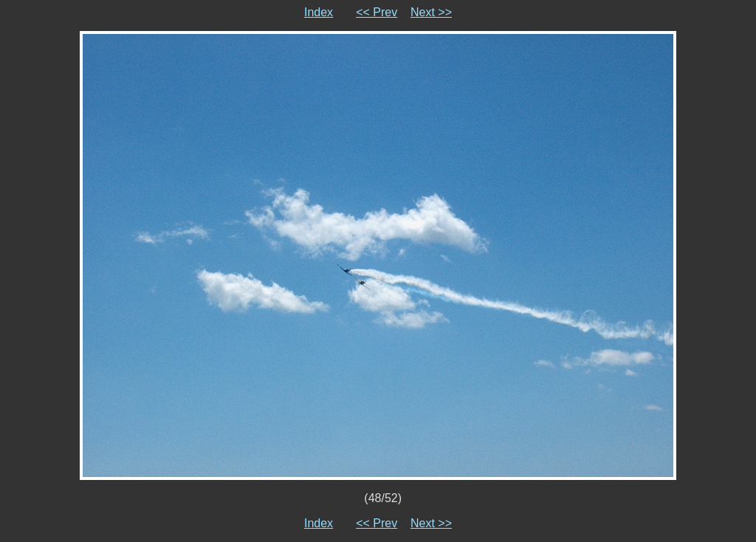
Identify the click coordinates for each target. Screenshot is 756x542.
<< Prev (377, 12)
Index (319, 12)
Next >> (431, 12)
